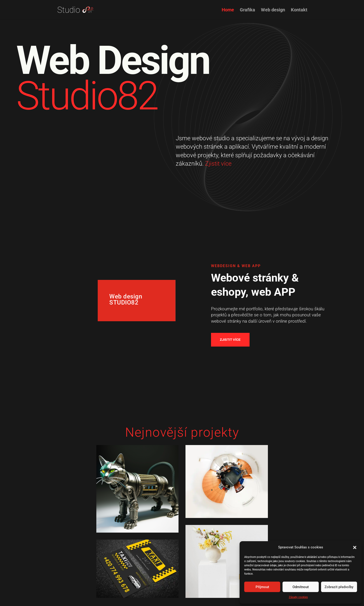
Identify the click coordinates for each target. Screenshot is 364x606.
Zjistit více (221, 164)
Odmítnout (301, 587)
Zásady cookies (298, 597)
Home (228, 10)
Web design (273, 10)
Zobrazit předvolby (339, 587)
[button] (355, 547)
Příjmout (262, 587)
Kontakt (299, 10)
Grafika (247, 10)
